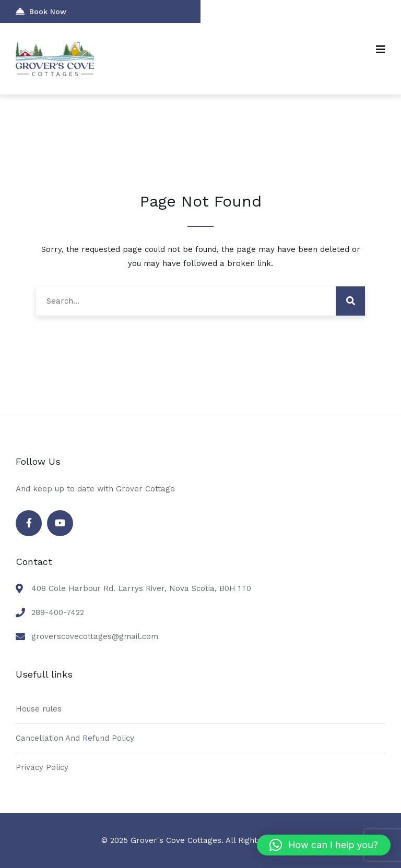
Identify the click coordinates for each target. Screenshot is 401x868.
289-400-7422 (58, 612)
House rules (39, 709)
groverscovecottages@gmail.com (95, 636)
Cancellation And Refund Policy (75, 738)
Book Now (41, 11)
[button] (324, 845)
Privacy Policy (42, 767)
